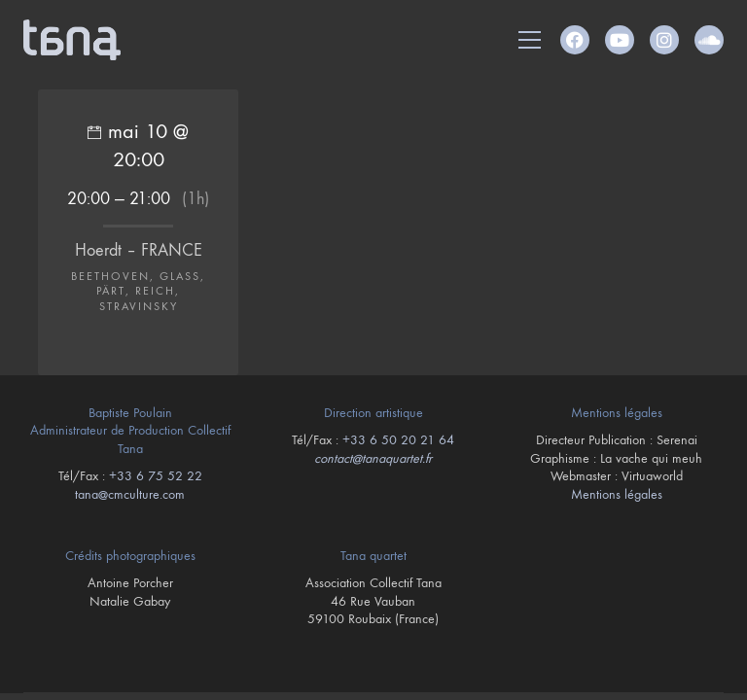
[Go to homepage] (72, 40)
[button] (530, 40)
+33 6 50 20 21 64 (398, 440)
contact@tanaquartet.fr (373, 458)
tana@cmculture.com (130, 494)
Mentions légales (617, 494)
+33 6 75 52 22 (156, 476)
